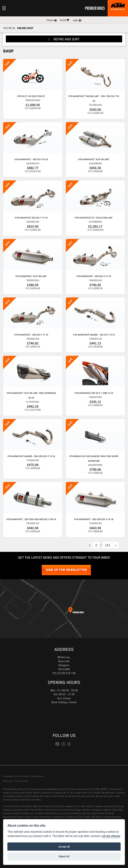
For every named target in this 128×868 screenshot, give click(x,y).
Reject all (64, 856)
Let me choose (111, 836)
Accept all (64, 847)
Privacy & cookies (21, 781)
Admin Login (8, 781)
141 (108, 545)
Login (77, 20)
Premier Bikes (95, 8)
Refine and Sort (64, 39)
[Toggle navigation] (4, 8)
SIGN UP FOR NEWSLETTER (66, 570)
